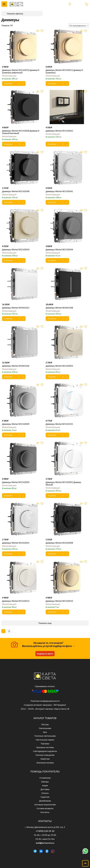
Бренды (45, 782)
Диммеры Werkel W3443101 (16, 308)
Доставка (45, 789)
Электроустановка (45, 763)
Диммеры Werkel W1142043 (16, 249)
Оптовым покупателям (45, 805)
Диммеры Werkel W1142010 (59, 601)
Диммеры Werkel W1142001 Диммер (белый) (63, 483)
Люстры (45, 724)
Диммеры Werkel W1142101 (59, 424)
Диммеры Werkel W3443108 (59, 308)
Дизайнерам (45, 801)
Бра (45, 732)
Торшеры (45, 743)
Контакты (45, 812)
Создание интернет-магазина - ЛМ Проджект (45, 705)
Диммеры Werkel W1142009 (16, 424)
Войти (70, 4)
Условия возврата (45, 808)
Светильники (45, 728)
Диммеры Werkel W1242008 (59, 543)
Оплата (45, 793)
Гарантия (45, 797)
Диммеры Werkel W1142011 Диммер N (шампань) (64, 71)
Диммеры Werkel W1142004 (16, 482)
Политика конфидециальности (45, 701)
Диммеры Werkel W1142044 (59, 249)
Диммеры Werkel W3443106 (16, 366)
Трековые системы (45, 747)
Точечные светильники (45, 736)
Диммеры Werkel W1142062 (59, 131)
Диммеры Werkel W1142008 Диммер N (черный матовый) (21, 132)
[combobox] (78, 25)
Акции (45, 785)
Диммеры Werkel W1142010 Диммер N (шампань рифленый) (21, 71)
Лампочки (45, 759)
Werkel (9, 76)
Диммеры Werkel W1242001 (16, 543)
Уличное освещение (45, 755)
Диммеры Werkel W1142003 (59, 366)
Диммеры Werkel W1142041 (59, 191)
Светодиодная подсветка (45, 751)
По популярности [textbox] (78, 26)
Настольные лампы (45, 740)
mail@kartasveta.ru (45, 843)
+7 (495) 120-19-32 (45, 831)
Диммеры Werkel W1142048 (16, 191)
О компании (45, 778)
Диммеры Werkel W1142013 (16, 601)
